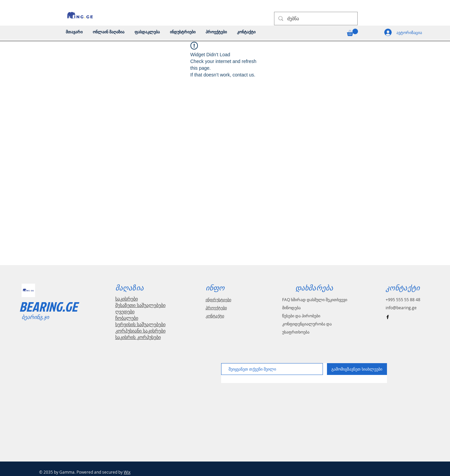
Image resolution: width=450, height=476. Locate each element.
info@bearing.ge (401, 308)
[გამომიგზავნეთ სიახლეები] (357, 369)
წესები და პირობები (301, 316)
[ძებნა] (315, 19)
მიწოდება (291, 308)
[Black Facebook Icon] (388, 317)
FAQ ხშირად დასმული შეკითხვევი (315, 299)
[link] (352, 32)
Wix (127, 472)
